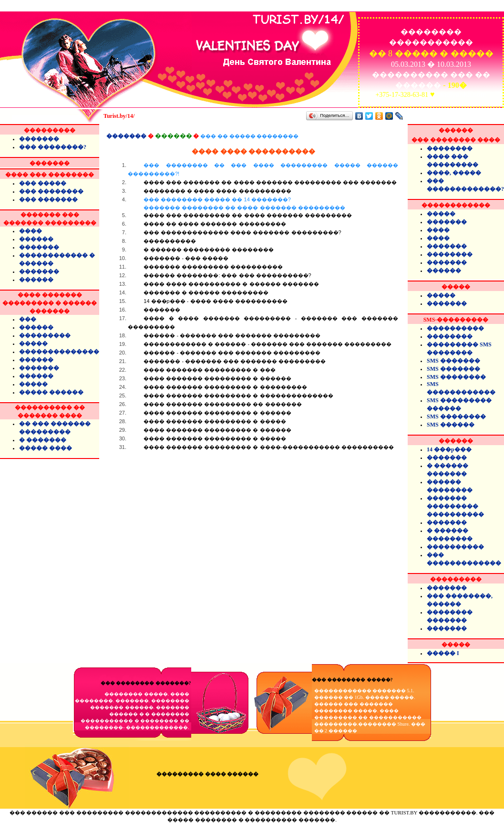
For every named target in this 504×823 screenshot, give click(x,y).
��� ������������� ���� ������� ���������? (242, 232)
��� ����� (43, 183)
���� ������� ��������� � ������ (217, 378)
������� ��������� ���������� (213, 267)
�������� (450, 148)
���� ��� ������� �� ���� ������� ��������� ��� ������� (270, 182)
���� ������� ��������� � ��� (209, 370)
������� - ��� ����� (186, 258)
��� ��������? (53, 147)
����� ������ (51, 392)
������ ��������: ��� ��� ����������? (227, 275)
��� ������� (48, 199)
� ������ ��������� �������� (209, 250)
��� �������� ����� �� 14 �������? (263, 204)
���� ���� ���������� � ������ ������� (231, 284)
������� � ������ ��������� (206, 292)
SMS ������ (451, 425)
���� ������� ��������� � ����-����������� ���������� (269, 447)
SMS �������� (456, 377)
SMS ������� (453, 361)
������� (39, 139)
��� (28, 319)
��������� (45, 335)
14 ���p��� (449, 449)
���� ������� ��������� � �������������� (238, 396)
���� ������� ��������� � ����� (215, 421)
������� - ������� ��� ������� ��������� (235, 361)
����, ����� (454, 173)
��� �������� (51, 191)
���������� (170, 241)
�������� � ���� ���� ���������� (217, 191)
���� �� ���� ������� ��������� (215, 224)
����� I (443, 653)
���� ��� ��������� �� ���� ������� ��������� (247, 215)
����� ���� (46, 448)
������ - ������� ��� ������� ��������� (232, 335)
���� (31, 231)
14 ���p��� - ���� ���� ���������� (215, 301)
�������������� (59, 352)
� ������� (43, 440)
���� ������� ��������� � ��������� (225, 387)
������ (36, 239)
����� (33, 344)
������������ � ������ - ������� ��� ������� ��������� (267, 344)
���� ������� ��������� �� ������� (222, 404)
